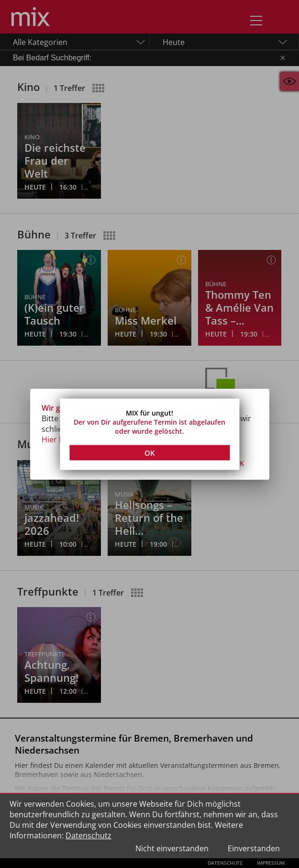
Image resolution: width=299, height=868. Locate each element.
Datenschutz (89, 835)
